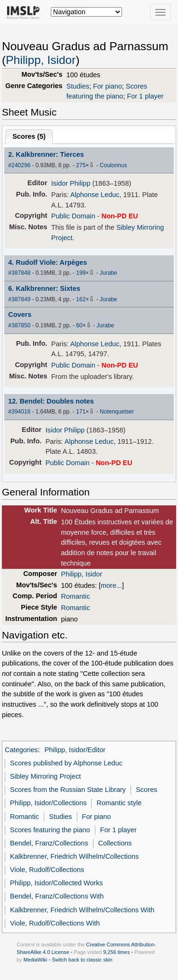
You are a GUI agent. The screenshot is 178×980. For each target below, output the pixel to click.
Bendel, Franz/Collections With (57, 896)
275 (81, 165)
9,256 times (117, 952)
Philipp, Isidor (41, 60)
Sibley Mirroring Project (45, 776)
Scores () (29, 136)
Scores (146, 790)
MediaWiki (35, 960)
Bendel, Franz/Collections (49, 843)
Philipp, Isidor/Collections (48, 803)
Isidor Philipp (71, 183)
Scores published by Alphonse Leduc (66, 763)
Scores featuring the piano (50, 830)
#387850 (19, 325)
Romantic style (119, 803)
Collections (115, 843)
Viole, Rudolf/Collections (47, 870)
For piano (108, 86)
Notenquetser (117, 412)
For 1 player (145, 96)
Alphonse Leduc (95, 195)
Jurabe (108, 273)
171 (81, 412)
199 (81, 273)
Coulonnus (113, 165)
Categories (21, 750)
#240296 (19, 165)
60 (79, 325)
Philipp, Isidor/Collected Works (56, 883)
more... (111, 585)
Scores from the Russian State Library (68, 790)
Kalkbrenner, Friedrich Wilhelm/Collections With (82, 910)
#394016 (19, 412)
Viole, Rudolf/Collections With (55, 923)
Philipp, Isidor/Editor (75, 750)
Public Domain (73, 216)
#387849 (19, 299)
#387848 (19, 273)
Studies (78, 86)
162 (81, 299)
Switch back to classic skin (82, 960)
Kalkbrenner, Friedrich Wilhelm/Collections (74, 856)
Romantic (76, 596)
